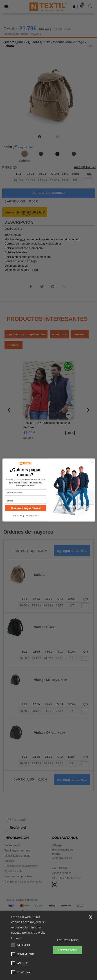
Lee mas (16, 938)
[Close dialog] (92, 466)
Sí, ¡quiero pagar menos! (25, 512)
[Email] (26, 505)
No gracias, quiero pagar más (25, 520)
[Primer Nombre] (26, 497)
